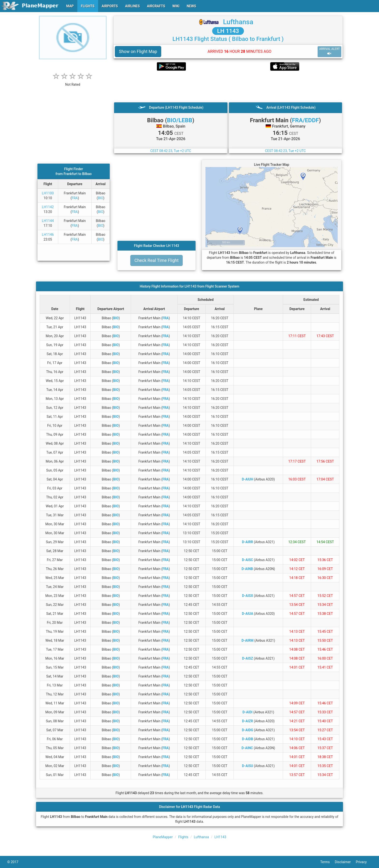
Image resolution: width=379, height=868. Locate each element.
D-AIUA (248, 614)
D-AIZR (248, 721)
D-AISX (248, 596)
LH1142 (48, 207)
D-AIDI (247, 712)
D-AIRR (248, 542)
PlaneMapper (163, 837)
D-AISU (248, 766)
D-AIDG (248, 730)
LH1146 (48, 235)
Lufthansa (238, 22)
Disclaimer (345, 862)
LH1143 (220, 837)
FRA (75, 198)
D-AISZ (247, 658)
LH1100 (48, 193)
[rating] (73, 82)
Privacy (364, 862)
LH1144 (48, 221)
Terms (328, 862)
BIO (101, 198)
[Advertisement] (228, 86)
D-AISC (248, 560)
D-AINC (247, 748)
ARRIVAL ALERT (329, 51)
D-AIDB (248, 739)
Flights (183, 837)
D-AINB (247, 569)
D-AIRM (247, 640)
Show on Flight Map (138, 51)
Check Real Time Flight (157, 260)
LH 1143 (228, 31)
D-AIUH (247, 479)
